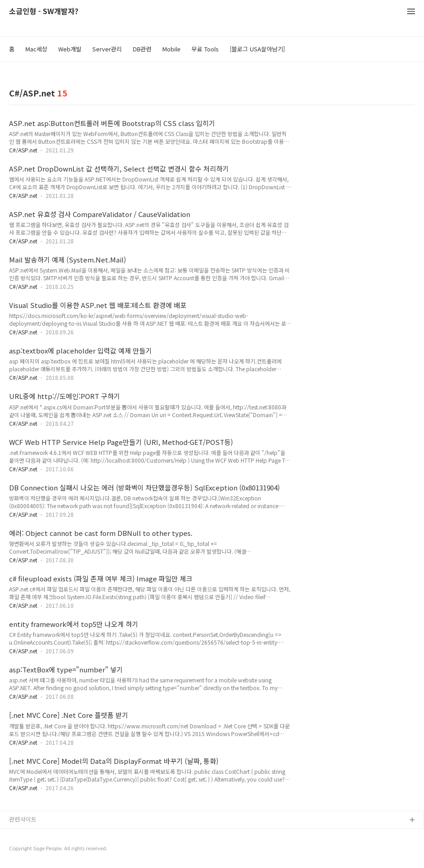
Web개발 (70, 49)
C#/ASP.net (23, 150)
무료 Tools (205, 49)
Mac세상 (36, 49)
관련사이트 (23, 819)
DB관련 (142, 49)
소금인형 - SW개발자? (44, 12)
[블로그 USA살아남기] (257, 49)
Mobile (172, 49)
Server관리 (107, 49)
